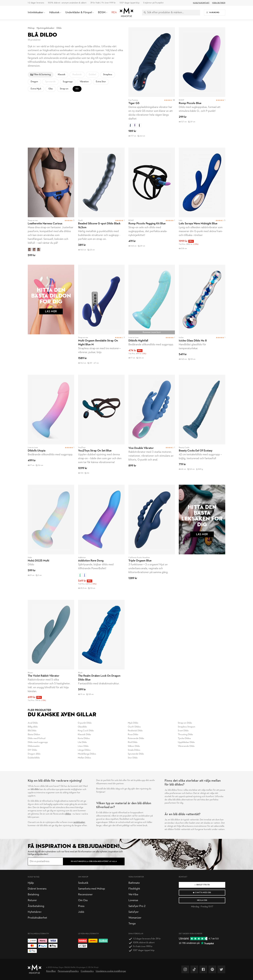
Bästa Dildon (34, 735)
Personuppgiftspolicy (68, 971)
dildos (68, 814)
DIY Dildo (32, 750)
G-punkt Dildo (85, 723)
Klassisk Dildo (84, 735)
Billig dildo (33, 727)
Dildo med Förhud (37, 738)
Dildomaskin (34, 746)
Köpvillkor (51, 971)
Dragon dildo (34, 754)
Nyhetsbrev (35, 912)
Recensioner (85, 895)
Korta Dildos (84, 738)
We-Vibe (133, 895)
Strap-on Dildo (185, 723)
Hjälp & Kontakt (201, 3)
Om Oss (83, 900)
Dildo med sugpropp (38, 742)
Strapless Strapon (187, 727)
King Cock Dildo (86, 731)
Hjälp (31, 883)
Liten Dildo (83, 746)
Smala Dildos (134, 750)
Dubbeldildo (34, 758)
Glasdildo (82, 727)
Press (81, 906)
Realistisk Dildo (135, 731)
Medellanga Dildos (87, 754)
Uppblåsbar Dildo (186, 742)
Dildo (59, 28)
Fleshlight (134, 889)
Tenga (132, 924)
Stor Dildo (133, 758)
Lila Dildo (82, 742)
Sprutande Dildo (136, 754)
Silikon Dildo (134, 746)
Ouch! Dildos (134, 727)
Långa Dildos (84, 750)
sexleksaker (79, 822)
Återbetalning (36, 906)
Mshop (31, 28)
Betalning (33, 895)
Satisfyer (134, 912)
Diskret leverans (37, 889)
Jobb (81, 912)
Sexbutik (83, 883)
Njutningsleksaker (46, 28)
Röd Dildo (133, 742)
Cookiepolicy (87, 971)
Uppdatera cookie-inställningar (111, 971)
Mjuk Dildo (133, 723)
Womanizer (135, 918)
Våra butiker (219, 3)
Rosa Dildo (133, 735)
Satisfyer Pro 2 (137, 906)
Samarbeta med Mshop (92, 889)
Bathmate (134, 883)
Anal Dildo (33, 723)
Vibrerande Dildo (186, 746)
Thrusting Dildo (185, 735)
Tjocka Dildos (184, 738)
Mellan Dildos (84, 758)
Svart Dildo (183, 731)
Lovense (133, 900)
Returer (32, 900)
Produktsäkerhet (37, 918)
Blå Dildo (32, 731)
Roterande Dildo (136, 738)
